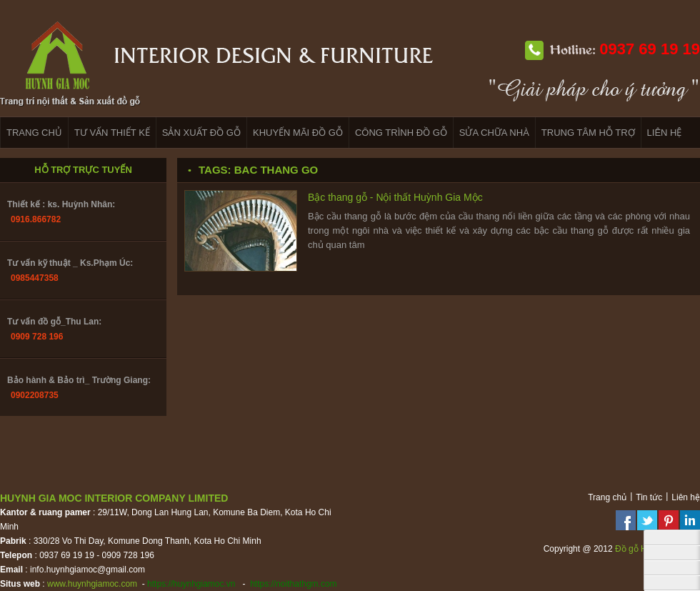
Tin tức (649, 497)
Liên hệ (686, 497)
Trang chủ (607, 497)
